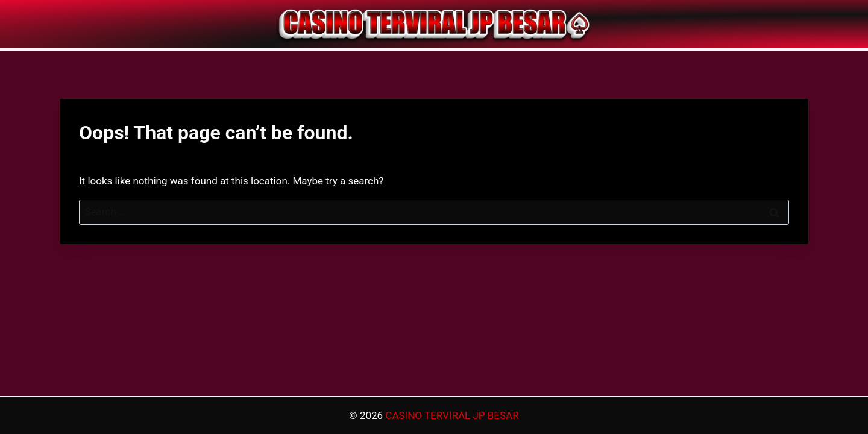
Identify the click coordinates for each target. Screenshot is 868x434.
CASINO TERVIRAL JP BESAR (452, 415)
